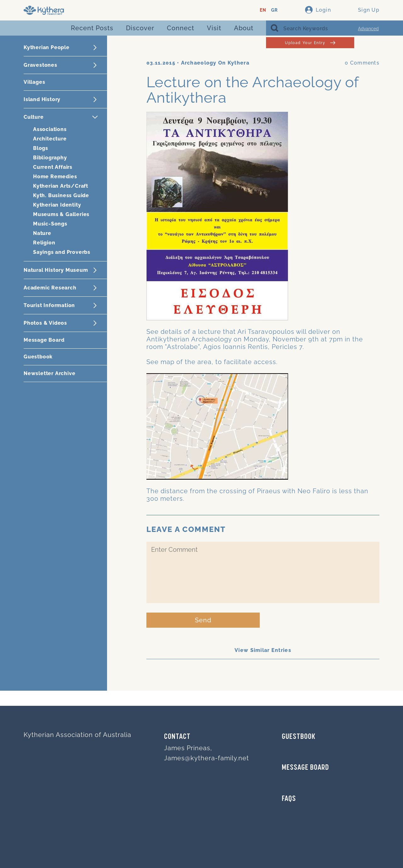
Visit (214, 28)
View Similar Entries (263, 650)
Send (203, 620)
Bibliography (50, 158)
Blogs (41, 148)
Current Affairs (53, 167)
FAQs (289, 799)
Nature (42, 233)
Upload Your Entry (310, 43)
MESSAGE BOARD (305, 768)
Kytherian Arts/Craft (61, 186)
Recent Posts (92, 28)
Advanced (368, 29)
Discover (140, 28)
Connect (181, 28)
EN (263, 10)
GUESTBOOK (299, 737)
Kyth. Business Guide (61, 195)
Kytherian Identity (57, 205)
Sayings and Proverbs (62, 252)
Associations (50, 129)
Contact (177, 737)
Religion (44, 243)
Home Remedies (55, 177)
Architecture (50, 139)
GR (274, 10)
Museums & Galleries (61, 214)
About (244, 28)
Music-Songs (50, 224)
